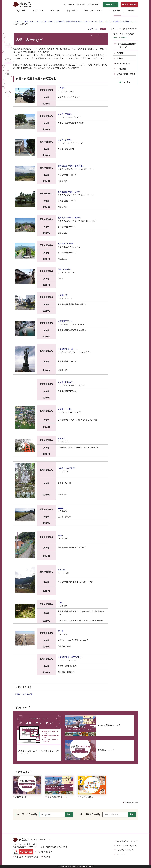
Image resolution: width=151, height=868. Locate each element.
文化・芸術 (48, 21)
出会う (108, 21)
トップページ (18, 21)
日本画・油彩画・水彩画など (126, 75)
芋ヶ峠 (61, 603)
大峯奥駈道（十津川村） (68, 349)
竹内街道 (61, 88)
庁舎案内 (46, 857)
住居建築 (120, 58)
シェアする (92, 29)
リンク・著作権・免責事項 (126, 846)
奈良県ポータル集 (131, 802)
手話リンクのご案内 (45, 852)
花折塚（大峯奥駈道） (67, 468)
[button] (69, 4)
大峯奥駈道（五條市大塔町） (70, 657)
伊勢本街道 (62, 295)
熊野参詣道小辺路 (65, 243)
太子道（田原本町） (66, 382)
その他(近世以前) (123, 64)
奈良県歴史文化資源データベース (125, 21)
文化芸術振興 (59, 21)
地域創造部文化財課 (25, 694)
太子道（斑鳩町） (65, 140)
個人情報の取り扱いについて (127, 841)
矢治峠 (61, 535)
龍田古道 (61, 438)
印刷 (104, 29)
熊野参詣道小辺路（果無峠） (70, 218)
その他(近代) (122, 69)
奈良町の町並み (64, 269)
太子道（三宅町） (65, 409)
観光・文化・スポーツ (33, 21)
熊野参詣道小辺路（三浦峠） (70, 192)
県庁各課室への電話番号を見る (27, 857)
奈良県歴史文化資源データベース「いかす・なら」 (85, 21)
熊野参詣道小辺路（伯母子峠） (71, 166)
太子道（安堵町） (65, 114)
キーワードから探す (28, 814)
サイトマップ (121, 854)
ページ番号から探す (91, 814)
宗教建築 (120, 53)
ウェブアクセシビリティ (125, 850)
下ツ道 (61, 631)
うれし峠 (61, 570)
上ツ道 (61, 508)
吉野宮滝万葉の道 (65, 321)
